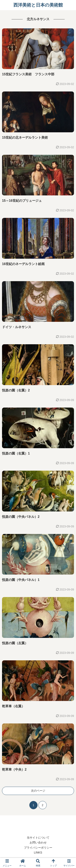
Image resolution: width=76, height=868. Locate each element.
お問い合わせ (38, 842)
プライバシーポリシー (38, 848)
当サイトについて (38, 838)
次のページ (38, 791)
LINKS (38, 852)
